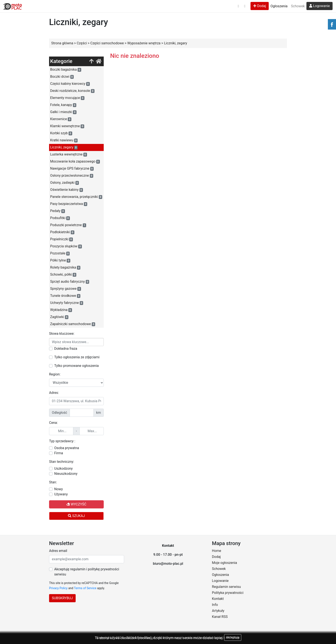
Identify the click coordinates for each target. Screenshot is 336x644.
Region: (55, 374)
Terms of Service (85, 588)
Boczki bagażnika (66, 70)
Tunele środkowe (65, 296)
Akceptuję (233, 637)
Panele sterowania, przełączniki (76, 197)
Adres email (58, 551)
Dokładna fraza (66, 349)
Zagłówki (59, 317)
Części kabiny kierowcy (70, 84)
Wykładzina (61, 310)
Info (215, 605)
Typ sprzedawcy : (62, 441)
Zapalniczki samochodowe (73, 324)
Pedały (58, 211)
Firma (59, 453)
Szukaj (76, 516)
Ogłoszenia (279, 6)
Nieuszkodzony (66, 474)
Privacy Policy (58, 588)
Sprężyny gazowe (66, 289)
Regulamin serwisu (226, 587)
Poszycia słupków (66, 246)
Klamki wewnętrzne (67, 126)
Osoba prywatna (67, 448)
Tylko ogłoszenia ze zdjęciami (77, 357)
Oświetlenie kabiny (67, 190)
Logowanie (319, 6)
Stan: (53, 482)
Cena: (53, 423)
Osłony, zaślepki (64, 183)
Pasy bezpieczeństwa (69, 204)
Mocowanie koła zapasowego (75, 161)
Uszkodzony (63, 468)
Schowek (298, 6)
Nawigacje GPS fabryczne (72, 169)
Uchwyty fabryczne (67, 303)
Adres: (54, 393)
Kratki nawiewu (64, 140)
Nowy (58, 489)
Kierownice (61, 119)
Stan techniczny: (61, 462)
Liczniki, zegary (64, 147)
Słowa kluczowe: (62, 334)
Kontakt (218, 599)
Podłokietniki (62, 232)
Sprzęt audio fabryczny (70, 282)
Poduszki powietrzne (68, 225)
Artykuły (218, 611)
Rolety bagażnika (65, 267)
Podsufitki (60, 218)
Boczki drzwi (62, 77)
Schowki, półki (63, 275)
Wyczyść (76, 504)
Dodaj (260, 6)
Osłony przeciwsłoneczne (72, 176)
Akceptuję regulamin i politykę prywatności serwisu (87, 572)
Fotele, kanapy (63, 105)
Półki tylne (60, 260)
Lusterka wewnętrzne (69, 154)
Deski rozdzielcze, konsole (72, 91)
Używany (61, 494)
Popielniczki (61, 239)
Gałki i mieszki (63, 112)
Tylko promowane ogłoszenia (76, 366)
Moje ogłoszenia (224, 563)
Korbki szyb (61, 133)
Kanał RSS (220, 617)
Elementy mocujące (67, 98)
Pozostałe (60, 253)
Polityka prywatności (228, 593)
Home (217, 551)
